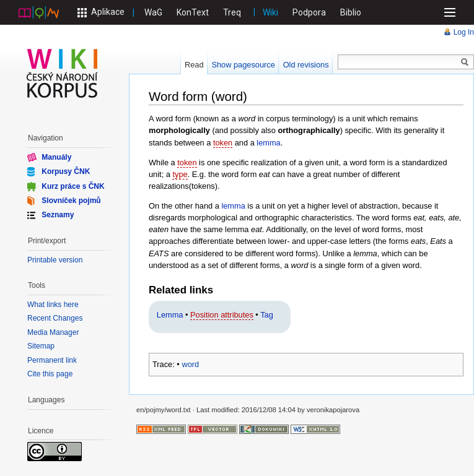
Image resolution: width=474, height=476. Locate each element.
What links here (53, 305)
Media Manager (53, 332)
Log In (464, 32)
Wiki (270, 12)
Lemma (170, 315)
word (190, 364)
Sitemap (41, 346)
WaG (153, 12)
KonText (193, 12)
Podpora (309, 12)
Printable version (55, 260)
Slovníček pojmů (71, 201)
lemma (268, 143)
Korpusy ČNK (66, 171)
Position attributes (222, 315)
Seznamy (58, 215)
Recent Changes (55, 318)
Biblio (351, 12)
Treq (232, 12)
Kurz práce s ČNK (73, 186)
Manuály (56, 157)
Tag (267, 315)
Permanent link (52, 360)
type (180, 174)
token (223, 143)
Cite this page (50, 374)
